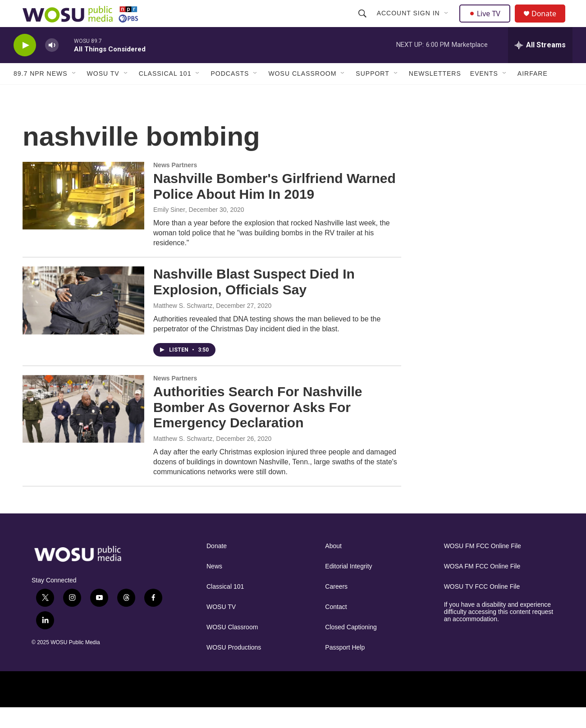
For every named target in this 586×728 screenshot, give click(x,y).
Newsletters (435, 94)
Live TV (487, 23)
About (333, 566)
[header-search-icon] (363, 23)
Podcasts (230, 94)
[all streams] (540, 65)
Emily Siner (169, 230)
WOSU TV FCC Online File (482, 607)
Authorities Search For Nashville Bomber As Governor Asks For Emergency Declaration (258, 428)
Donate (549, 24)
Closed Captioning (351, 648)
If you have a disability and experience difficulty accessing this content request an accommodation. (499, 632)
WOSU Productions (234, 668)
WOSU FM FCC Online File (483, 566)
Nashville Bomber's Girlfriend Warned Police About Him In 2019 (275, 206)
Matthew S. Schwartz (183, 326)
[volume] (52, 66)
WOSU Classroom (302, 94)
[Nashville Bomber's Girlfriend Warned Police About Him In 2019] (83, 216)
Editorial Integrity (348, 587)
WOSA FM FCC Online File (482, 587)
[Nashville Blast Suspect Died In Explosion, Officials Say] (83, 321)
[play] (25, 66)
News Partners (175, 185)
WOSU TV (103, 94)
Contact (336, 627)
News (214, 587)
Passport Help (345, 668)
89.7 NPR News (41, 94)
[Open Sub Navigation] (448, 23)
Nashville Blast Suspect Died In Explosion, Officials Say (254, 302)
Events (484, 94)
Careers (336, 607)
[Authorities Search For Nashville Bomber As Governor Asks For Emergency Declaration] (83, 429)
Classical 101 (165, 94)
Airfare (533, 94)
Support (372, 94)
